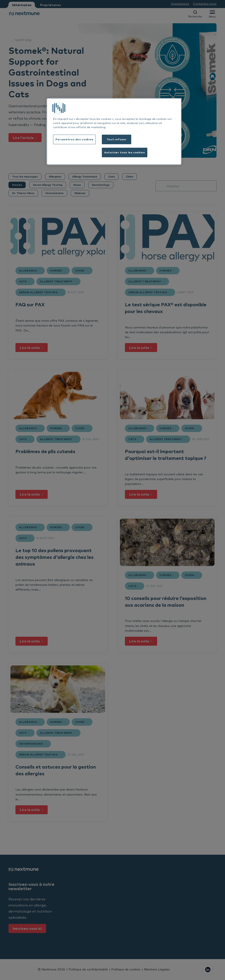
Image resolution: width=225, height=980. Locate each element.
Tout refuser (117, 139)
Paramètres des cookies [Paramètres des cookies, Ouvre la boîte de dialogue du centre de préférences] (74, 139)
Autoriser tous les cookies (125, 152)
